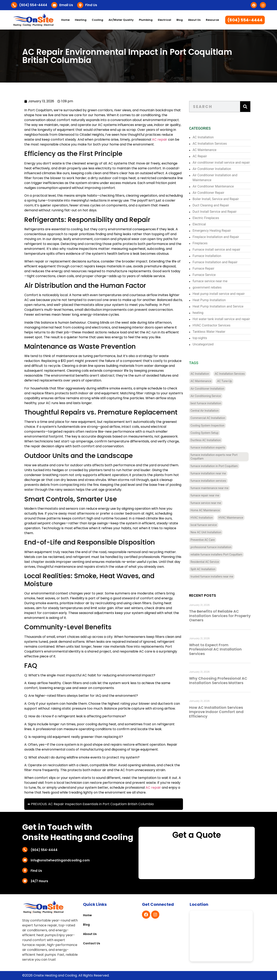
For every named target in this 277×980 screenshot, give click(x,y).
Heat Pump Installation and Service (218, 306)
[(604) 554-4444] (14, 5)
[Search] (245, 107)
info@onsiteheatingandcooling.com (60, 860)
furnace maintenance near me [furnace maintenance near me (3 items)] (209, 488)
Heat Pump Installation (209, 300)
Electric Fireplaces (206, 218)
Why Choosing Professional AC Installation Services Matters (218, 681)
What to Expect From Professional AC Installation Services (215, 649)
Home (65, 20)
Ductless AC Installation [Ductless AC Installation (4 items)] (206, 440)
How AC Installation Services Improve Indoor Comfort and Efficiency (216, 712)
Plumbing (146, 20)
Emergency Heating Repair (212, 231)
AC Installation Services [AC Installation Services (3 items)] (230, 374)
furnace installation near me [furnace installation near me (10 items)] (208, 473)
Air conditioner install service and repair (221, 163)
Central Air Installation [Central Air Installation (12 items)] (205, 411)
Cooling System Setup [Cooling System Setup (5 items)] (204, 433)
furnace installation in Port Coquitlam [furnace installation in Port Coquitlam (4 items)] (214, 466)
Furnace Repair (203, 268)
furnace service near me (210, 281)
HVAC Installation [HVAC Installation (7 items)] (202, 518)
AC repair (160, 139)
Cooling (98, 20)
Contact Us (92, 943)
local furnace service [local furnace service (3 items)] (204, 525)
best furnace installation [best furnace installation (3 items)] (206, 403)
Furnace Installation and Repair (215, 262)
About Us (194, 20)
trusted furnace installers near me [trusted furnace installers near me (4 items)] (212, 577)
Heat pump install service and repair (219, 294)
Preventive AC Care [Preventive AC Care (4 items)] (203, 540)
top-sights (200, 338)
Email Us (66, 5)
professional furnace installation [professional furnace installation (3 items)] (211, 547)
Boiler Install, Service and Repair (216, 199)
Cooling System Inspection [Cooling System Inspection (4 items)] (207, 426)
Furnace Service (204, 275)
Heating (81, 20)
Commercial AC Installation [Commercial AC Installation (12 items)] (208, 418)
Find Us (91, 5)
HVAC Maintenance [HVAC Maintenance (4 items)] (231, 518)
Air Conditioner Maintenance (213, 186)
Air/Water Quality (121, 20)
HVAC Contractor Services (211, 325)
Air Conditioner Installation (212, 169)
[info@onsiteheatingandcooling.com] (25, 860)
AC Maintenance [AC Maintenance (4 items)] (201, 381)
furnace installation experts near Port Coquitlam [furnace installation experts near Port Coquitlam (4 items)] (214, 457)
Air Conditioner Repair (208, 193)
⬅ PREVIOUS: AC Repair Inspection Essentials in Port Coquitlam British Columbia (91, 804)
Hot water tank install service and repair (221, 319)
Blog (180, 20)
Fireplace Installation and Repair (216, 237)
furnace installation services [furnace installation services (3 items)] (208, 481)
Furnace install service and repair (216, 250)
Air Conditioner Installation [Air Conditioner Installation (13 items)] (207, 389)
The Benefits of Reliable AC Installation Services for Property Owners (220, 616)
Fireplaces (200, 243)
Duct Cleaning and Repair (211, 205)
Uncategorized (203, 344)
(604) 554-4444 (33, 5)
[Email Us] (54, 5)
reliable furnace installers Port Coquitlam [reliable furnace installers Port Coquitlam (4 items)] (216, 554)
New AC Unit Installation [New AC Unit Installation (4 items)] (206, 532)
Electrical (165, 20)
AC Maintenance (204, 150)
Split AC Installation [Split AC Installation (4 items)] (203, 569)
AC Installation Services (210, 144)
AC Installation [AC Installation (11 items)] (200, 374)
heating (198, 313)
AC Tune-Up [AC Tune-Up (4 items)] (224, 381)
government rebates (207, 287)
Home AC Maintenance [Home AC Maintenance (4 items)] (205, 510)
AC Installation (203, 137)
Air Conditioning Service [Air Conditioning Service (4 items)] (206, 396)
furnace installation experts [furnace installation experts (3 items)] (208, 448)
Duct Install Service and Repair (215, 212)
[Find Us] (80, 5)
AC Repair (200, 156)
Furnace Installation (207, 256)
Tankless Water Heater (209, 332)
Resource (212, 20)
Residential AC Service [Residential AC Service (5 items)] (205, 562)
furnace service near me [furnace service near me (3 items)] (206, 503)
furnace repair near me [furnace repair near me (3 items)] (205, 495)
